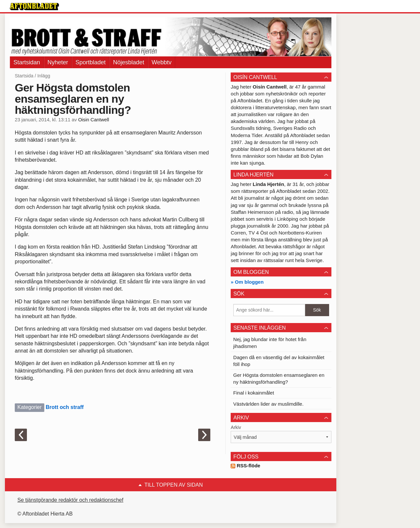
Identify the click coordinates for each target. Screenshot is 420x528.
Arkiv (236, 427)
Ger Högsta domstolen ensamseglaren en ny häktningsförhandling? (279, 378)
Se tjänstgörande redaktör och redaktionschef (70, 500)
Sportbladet (91, 62)
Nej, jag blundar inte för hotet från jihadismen (270, 343)
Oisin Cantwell (94, 120)
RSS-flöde (245, 466)
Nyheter (58, 62)
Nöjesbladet (129, 62)
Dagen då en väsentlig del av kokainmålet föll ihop (279, 361)
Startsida (24, 76)
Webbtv (162, 62)
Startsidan (27, 62)
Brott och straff (65, 407)
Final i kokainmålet (254, 393)
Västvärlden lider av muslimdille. (268, 404)
